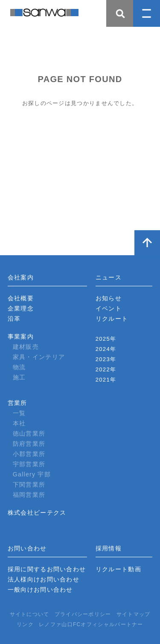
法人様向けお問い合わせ (44, 579)
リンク (25, 624)
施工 (19, 377)
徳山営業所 (29, 433)
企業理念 (21, 308)
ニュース (109, 277)
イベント (109, 308)
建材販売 (26, 347)
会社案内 (21, 277)
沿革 (14, 319)
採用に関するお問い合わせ (47, 569)
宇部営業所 (29, 464)
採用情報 (109, 548)
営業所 (17, 403)
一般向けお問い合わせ (40, 590)
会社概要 (21, 298)
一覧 (19, 413)
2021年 (106, 380)
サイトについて (30, 614)
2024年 (106, 349)
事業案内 (21, 336)
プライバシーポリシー (83, 614)
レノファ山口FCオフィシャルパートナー (91, 624)
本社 (19, 423)
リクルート (112, 319)
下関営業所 (29, 484)
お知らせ (109, 298)
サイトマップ (134, 614)
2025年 (106, 339)
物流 (19, 367)
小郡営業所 (29, 454)
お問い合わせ (27, 548)
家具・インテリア (39, 357)
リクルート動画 (118, 569)
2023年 (106, 359)
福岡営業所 (29, 495)
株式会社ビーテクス (37, 513)
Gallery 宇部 (32, 474)
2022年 (106, 369)
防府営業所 (29, 444)
